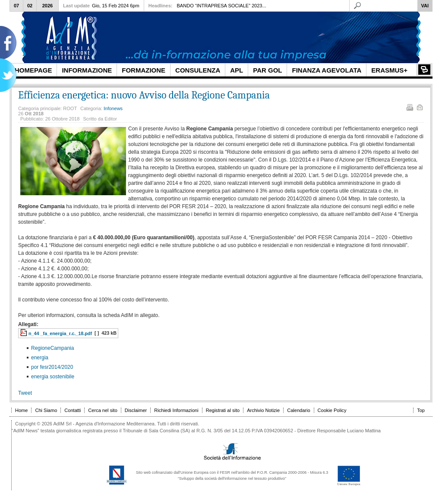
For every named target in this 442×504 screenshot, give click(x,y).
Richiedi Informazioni (176, 410)
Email (419, 107)
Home (21, 410)
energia (40, 358)
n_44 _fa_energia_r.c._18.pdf (60, 333)
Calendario (298, 410)
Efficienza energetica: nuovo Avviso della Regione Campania (144, 95)
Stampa (409, 107)
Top (421, 410)
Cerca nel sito (103, 410)
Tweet (25, 393)
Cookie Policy (332, 410)
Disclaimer (136, 410)
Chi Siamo (46, 410)
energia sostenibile (53, 377)
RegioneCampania (52, 348)
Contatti (73, 410)
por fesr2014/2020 (52, 367)
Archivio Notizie (263, 410)
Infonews (113, 108)
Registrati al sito (223, 410)
